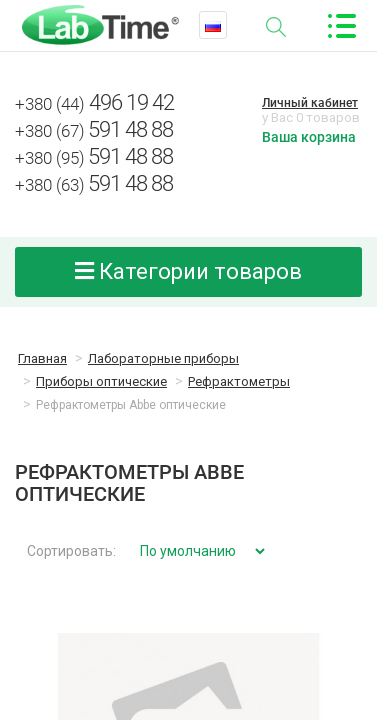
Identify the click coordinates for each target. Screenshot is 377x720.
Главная (42, 358)
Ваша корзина (309, 137)
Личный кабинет (310, 103)
